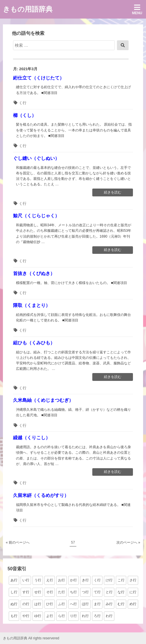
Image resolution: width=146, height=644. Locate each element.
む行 (121, 604)
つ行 (85, 592)
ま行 (97, 604)
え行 (50, 580)
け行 (109, 580)
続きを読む (112, 193)
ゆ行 (38, 616)
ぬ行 (14, 604)
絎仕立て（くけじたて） (39, 78)
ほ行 (85, 604)
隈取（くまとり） (32, 305)
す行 (26, 592)
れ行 (85, 616)
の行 (26, 604)
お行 (62, 580)
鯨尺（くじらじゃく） (36, 216)
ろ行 (97, 616)
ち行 (73, 592)
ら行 (62, 616)
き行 (85, 580)
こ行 (121, 580)
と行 (109, 592)
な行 (121, 592)
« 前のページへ (18, 542)
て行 (97, 592)
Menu (137, 9)
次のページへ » (128, 542)
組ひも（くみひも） (34, 343)
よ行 (50, 616)
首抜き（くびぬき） (34, 273)
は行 (38, 604)
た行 (62, 592)
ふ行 (62, 604)
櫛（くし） (25, 115)
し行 (14, 592)
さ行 (133, 580)
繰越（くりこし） (32, 438)
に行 (133, 592)
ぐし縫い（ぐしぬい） (36, 158)
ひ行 (50, 604)
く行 (23, 103)
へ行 (73, 604)
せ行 (38, 592)
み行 (109, 604)
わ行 (109, 616)
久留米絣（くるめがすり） (41, 495)
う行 (38, 580)
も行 (14, 616)
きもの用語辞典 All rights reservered (31, 638)
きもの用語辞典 (28, 9)
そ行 (50, 592)
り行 (73, 616)
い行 (26, 580)
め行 (133, 604)
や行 (26, 616)
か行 (73, 580)
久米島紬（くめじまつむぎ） (43, 400)
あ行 (14, 580)
